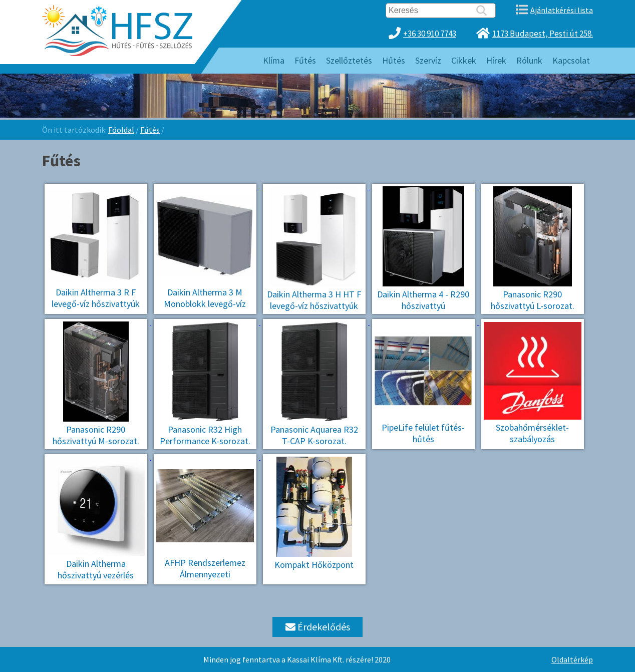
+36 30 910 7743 (430, 34)
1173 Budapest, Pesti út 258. (543, 34)
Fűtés (150, 130)
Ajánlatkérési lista (562, 10)
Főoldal (121, 130)
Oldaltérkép (572, 659)
